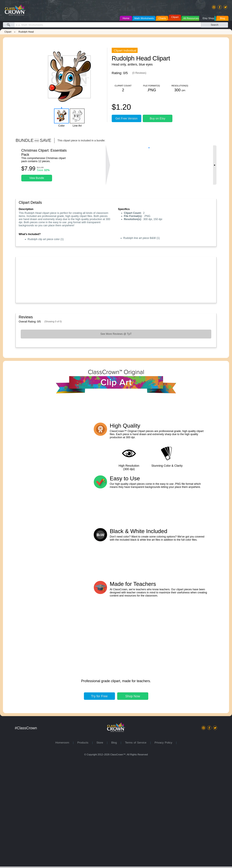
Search (215, 25)
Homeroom (64, 850)
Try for (99, 804)
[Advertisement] (107, 279)
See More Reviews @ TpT (116, 334)
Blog (116, 850)
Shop (133, 804)
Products (85, 850)
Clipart (8, 32)
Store (102, 850)
